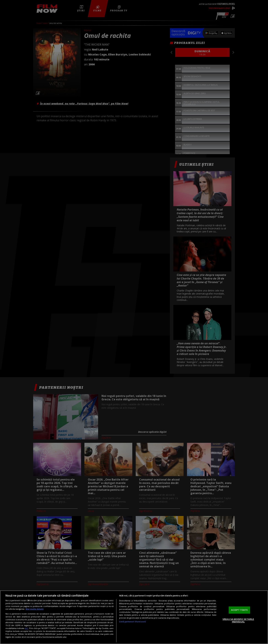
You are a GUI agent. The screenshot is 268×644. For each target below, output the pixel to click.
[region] (134, 617)
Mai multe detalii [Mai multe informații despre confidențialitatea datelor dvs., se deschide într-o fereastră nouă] (35, 609)
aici (26, 628)
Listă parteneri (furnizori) (132, 622)
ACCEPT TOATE (239, 610)
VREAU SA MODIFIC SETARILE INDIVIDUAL (238, 620)
